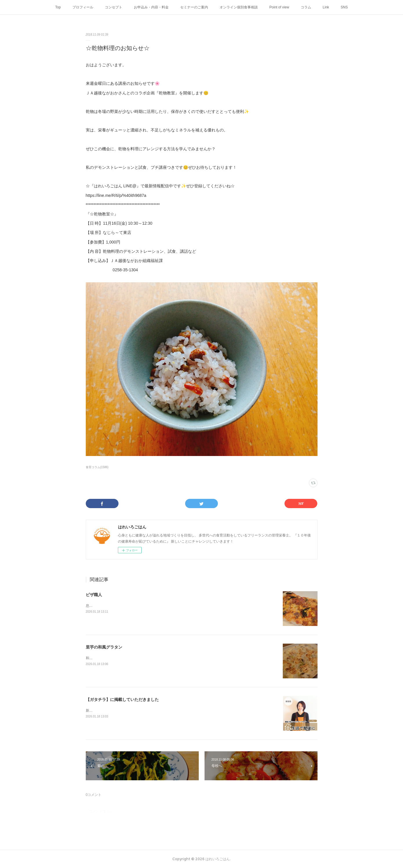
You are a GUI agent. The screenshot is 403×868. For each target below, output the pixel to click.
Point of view (279, 7)
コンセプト (114, 7)
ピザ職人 (94, 595)
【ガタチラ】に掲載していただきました (122, 699)
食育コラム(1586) (97, 467)
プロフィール (83, 7)
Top (58, 7)
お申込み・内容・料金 (151, 7)
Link (326, 7)
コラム (306, 7)
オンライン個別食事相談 (239, 7)
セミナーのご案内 (194, 7)
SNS (344, 7)
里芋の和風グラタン (104, 647)
